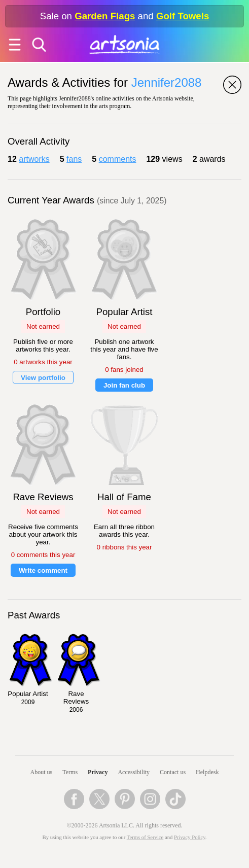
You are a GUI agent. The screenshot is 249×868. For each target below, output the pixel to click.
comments (118, 159)
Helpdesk (207, 772)
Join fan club (124, 385)
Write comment (43, 570)
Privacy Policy (190, 837)
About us (42, 772)
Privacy (98, 772)
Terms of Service (145, 837)
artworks (34, 159)
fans (74, 159)
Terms (70, 772)
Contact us (173, 772)
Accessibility (134, 772)
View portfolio (43, 378)
